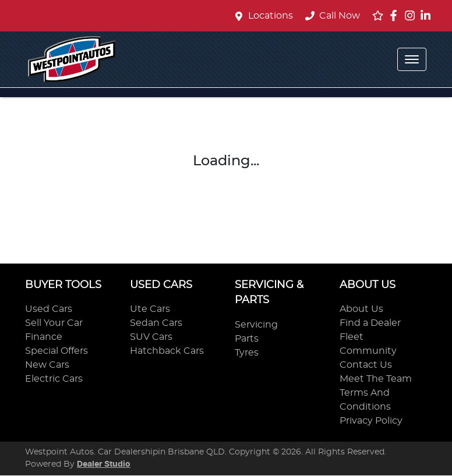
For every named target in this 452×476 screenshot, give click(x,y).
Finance (44, 337)
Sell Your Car (54, 323)
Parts (247, 339)
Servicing (256, 325)
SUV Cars (151, 337)
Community (368, 351)
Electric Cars (54, 379)
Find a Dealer (370, 323)
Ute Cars (150, 309)
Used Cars (49, 309)
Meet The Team (376, 379)
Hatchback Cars (167, 351)
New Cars (47, 365)
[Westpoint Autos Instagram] (412, 15)
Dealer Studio (104, 464)
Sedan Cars (156, 323)
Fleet (352, 337)
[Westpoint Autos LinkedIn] (428, 15)
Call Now (333, 16)
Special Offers (57, 351)
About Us (361, 309)
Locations (271, 16)
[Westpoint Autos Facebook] (396, 15)
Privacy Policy (371, 421)
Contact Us (366, 365)
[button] (412, 59)
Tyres (247, 353)
